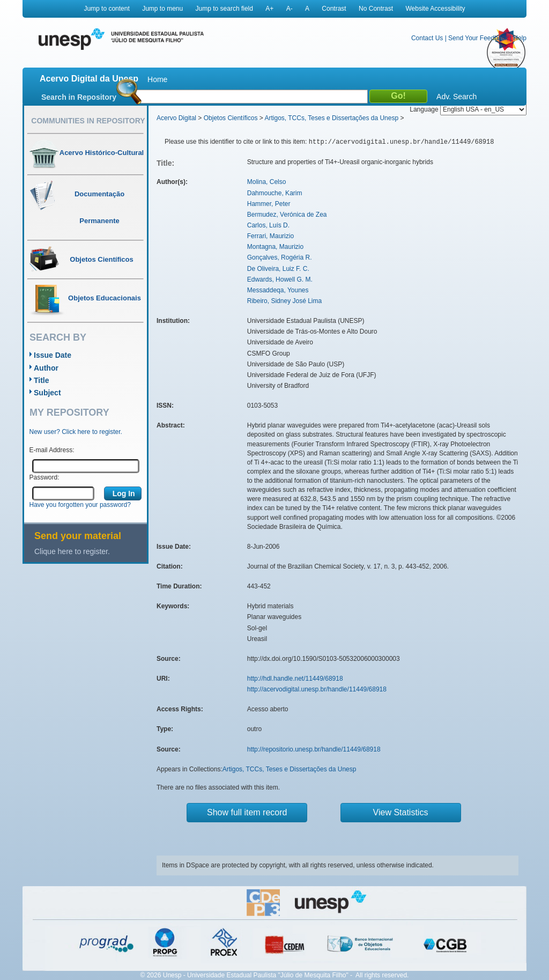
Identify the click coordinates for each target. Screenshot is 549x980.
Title (42, 380)
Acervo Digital (176, 118)
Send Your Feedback (478, 38)
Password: (44, 477)
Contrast (334, 9)
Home (157, 79)
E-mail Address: (52, 450)
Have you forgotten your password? (80, 505)
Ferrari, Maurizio (270, 236)
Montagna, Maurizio (275, 247)
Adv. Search (457, 97)
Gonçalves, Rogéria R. (280, 257)
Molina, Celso (267, 182)
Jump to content (106, 9)
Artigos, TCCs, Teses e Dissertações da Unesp (331, 118)
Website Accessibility (435, 9)
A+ (269, 9)
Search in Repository (79, 97)
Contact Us (427, 38)
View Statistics (401, 812)
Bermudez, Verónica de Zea (287, 215)
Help (520, 38)
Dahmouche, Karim (275, 193)
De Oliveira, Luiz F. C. (278, 269)
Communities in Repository (88, 121)
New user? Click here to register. (76, 432)
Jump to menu (162, 9)
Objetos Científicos (231, 118)
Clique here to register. (72, 551)
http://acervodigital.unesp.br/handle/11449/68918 (317, 689)
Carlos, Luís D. (268, 225)
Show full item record (247, 812)
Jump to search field (224, 9)
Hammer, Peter (269, 204)
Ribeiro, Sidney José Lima (284, 301)
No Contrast (376, 9)
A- (290, 9)
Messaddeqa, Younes (278, 290)
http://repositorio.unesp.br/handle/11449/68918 (314, 749)
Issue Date (53, 355)
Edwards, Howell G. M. (280, 279)
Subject (47, 393)
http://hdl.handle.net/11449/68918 (295, 679)
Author (46, 368)
